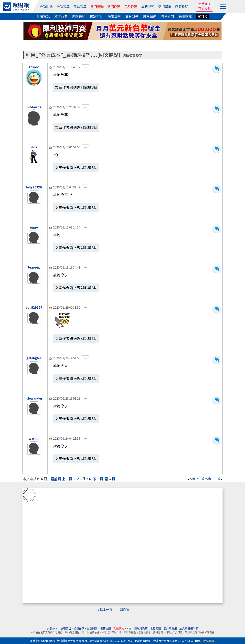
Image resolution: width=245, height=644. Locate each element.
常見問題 (156, 628)
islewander (34, 398)
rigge (34, 227)
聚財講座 (79, 16)
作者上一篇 (196, 479)
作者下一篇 (214, 479)
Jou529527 (34, 307)
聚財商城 (61, 16)
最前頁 (56, 479)
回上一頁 (106, 609)
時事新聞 (167, 16)
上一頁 (67, 479)
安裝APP (52, 628)
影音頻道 (150, 16)
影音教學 (132, 16)
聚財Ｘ (203, 16)
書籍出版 (106, 628)
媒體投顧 (182, 6)
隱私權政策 (141, 628)
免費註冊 (205, 4)
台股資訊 (43, 16)
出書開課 (92, 628)
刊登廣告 (119, 628)
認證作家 (79, 628)
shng (34, 147)
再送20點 (204, 8)
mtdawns (34, 107)
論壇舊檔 (66, 628)
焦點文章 (80, 6)
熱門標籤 (97, 6)
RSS (129, 628)
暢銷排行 (96, 16)
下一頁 (98, 479)
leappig (34, 267)
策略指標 (185, 16)
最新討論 (46, 6)
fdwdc (34, 67)
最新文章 (63, 6)
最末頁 (110, 479)
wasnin (34, 438)
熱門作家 (114, 6)
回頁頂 (124, 609)
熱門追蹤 (165, 6)
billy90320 (34, 187)
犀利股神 (148, 6)
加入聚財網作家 (189, 628)
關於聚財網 (170, 628)
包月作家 (131, 6)
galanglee (34, 358)
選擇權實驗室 (132, 55)
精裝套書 (114, 16)
